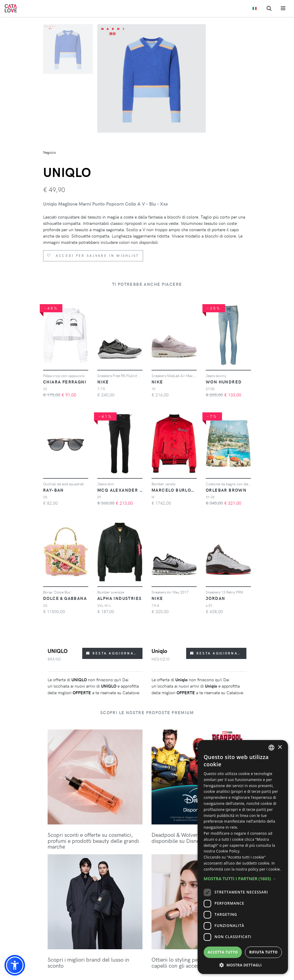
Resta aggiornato (113, 653)
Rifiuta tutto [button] (263, 952)
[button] (15, 965)
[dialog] (243, 857)
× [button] (280, 747)
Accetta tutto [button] (223, 952)
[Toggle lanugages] (255, 9)
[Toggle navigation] (283, 8)
